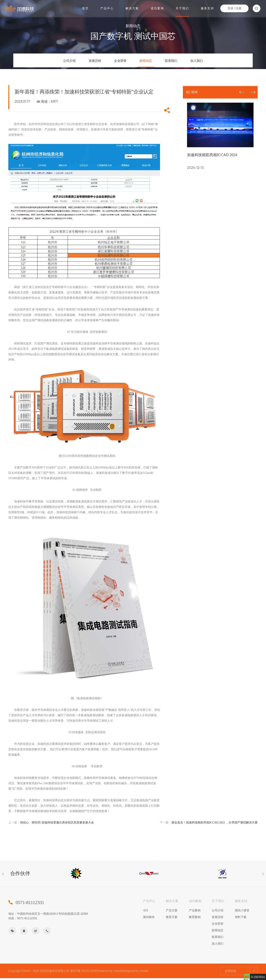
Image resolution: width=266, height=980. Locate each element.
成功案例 (157, 8)
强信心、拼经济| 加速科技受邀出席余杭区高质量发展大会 (51, 824)
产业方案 (172, 912)
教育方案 (172, 919)
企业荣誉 (117, 61)
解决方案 (132, 8)
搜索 (256, 8)
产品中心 (107, 8)
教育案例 (195, 919)
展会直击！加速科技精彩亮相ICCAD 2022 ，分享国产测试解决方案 (209, 824)
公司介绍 (53, 61)
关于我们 (182, 8)
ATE (146, 912)
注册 (238, 8)
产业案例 (195, 912)
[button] (253, 93)
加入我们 (213, 61)
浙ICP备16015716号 (83, 973)
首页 (86, 8)
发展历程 (85, 61)
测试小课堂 (242, 912)
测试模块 (149, 919)
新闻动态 (149, 61)
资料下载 (241, 919)
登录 (230, 8)
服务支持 (207, 8)
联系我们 (181, 61)
